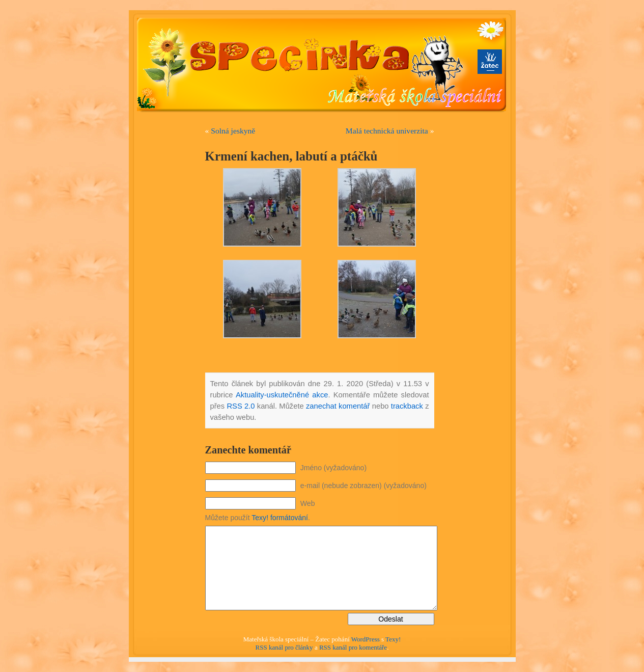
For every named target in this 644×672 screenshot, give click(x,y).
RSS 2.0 (241, 406)
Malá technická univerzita (387, 131)
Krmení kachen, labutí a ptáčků (291, 156)
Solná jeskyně (233, 131)
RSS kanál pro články (284, 647)
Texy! (393, 639)
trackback (407, 406)
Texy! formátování (280, 518)
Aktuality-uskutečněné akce (282, 395)
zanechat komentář (338, 406)
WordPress (366, 639)
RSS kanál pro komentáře (353, 647)
